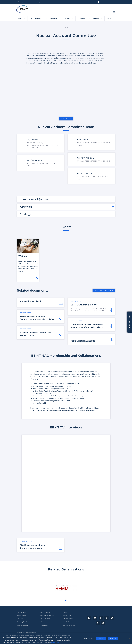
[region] (66, 639)
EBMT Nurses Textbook (47, 616)
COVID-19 (20, 619)
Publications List (22, 616)
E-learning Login (36, 2)
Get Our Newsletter (69, 625)
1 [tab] (66, 601)
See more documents (104, 290)
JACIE (110, 19)
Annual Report (44, 625)
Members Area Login (107, 2)
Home (66, 27)
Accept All (113, 638)
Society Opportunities (70, 622)
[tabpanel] (66, 588)
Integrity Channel (68, 619)
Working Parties (21, 612)
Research (56, 19)
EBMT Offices (67, 616)
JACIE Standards (45, 619)
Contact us (66, 119)
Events (69, 19)
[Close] (129, 638)
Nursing (98, 19)
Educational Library (22, 625)
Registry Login (22, 2)
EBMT (22, 19)
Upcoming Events (22, 622)
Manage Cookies (89, 638)
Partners (66, 612)
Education (83, 19)
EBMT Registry (38, 19)
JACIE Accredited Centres (48, 622)
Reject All (101, 638)
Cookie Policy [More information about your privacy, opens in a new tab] (55, 642)
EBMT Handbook (45, 612)
